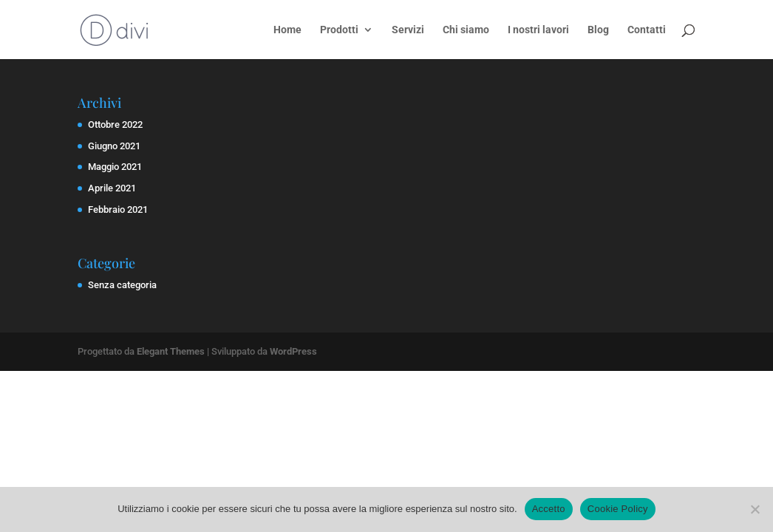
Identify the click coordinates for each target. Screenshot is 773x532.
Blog (598, 30)
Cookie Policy (618, 509)
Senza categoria (122, 285)
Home (287, 30)
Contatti (647, 30)
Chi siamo (466, 30)
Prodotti (339, 30)
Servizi (408, 30)
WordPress (293, 351)
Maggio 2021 (115, 167)
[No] (755, 509)
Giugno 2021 (114, 146)
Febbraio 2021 (118, 209)
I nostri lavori (538, 30)
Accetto (549, 509)
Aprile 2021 (112, 188)
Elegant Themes (171, 351)
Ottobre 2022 (115, 125)
